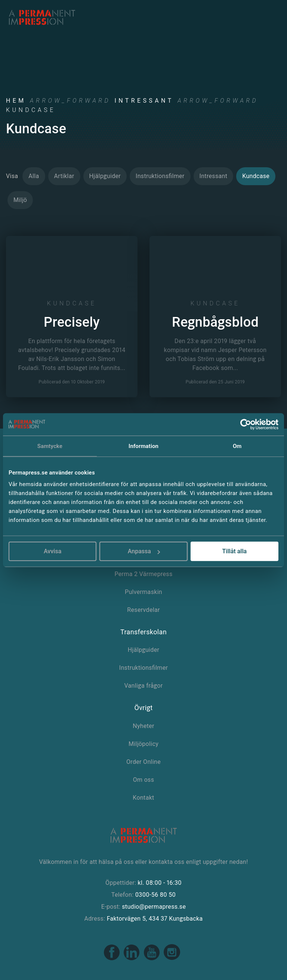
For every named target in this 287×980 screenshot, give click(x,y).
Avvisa (53, 551)
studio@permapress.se (154, 907)
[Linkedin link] (132, 959)
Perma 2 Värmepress (143, 574)
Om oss (144, 780)
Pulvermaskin (143, 592)
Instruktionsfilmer (160, 176)
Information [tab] (143, 446)
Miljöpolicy (143, 744)
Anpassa (144, 551)
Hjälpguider (105, 176)
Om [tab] (237, 446)
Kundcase (256, 176)
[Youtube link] (152, 959)
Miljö (20, 200)
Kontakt (143, 798)
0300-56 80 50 (155, 895)
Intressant (144, 101)
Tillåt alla (234, 551)
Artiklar (64, 176)
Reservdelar (143, 610)
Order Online (143, 762)
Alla (34, 176)
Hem (16, 101)
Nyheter (143, 726)
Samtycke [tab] (50, 446)
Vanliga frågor (143, 686)
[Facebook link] (112, 959)
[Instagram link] (172, 959)
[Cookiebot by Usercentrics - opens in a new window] (246, 424)
